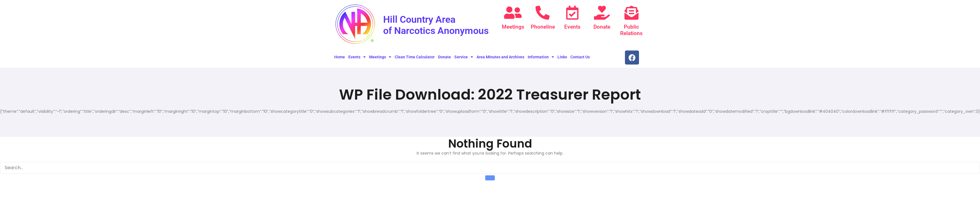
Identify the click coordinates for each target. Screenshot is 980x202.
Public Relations (631, 30)
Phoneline (543, 27)
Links (562, 59)
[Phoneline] (543, 13)
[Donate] (602, 13)
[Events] (572, 13)
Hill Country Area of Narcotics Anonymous (426, 30)
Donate (602, 27)
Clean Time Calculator (415, 59)
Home (340, 59)
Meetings (513, 27)
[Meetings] (513, 13)
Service (464, 59)
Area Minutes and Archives (500, 59)
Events (572, 27)
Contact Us (580, 59)
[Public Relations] (631, 13)
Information (541, 59)
